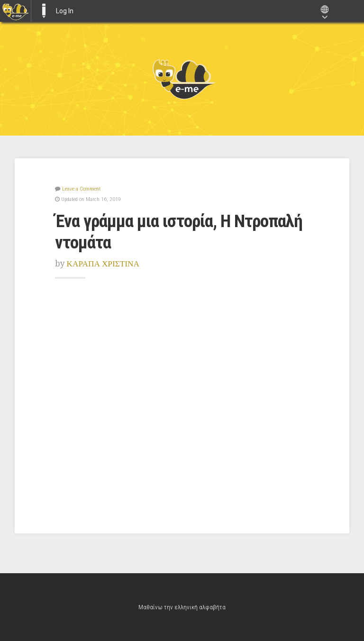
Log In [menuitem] (65, 11)
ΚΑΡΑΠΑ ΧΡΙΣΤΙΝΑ (103, 264)
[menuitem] (15, 11)
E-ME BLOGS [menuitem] (44, 11)
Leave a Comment (81, 189)
